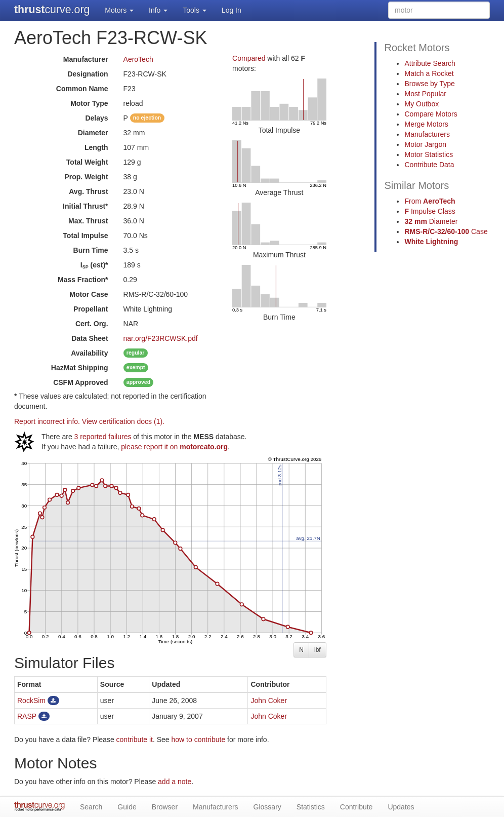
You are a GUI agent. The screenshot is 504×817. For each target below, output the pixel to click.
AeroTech (138, 59)
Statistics (311, 807)
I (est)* (94, 265)
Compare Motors (431, 114)
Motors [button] (119, 10)
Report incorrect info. (47, 421)
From (430, 201)
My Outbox (422, 104)
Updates (401, 807)
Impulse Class (430, 211)
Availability (89, 353)
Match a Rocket (429, 73)
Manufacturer (86, 59)
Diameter (93, 133)
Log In (232, 10)
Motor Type (89, 103)
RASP (27, 716)
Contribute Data (429, 165)
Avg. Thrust (88, 191)
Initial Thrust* (85, 206)
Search (91, 807)
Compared (249, 58)
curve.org (52, 10)
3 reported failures (103, 437)
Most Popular (425, 94)
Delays (96, 118)
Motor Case (89, 294)
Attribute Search (430, 63)
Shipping (80, 368)
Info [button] (158, 10)
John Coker (269, 701)
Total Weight (87, 162)
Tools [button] (195, 10)
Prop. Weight (86, 177)
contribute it (135, 740)
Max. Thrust (88, 221)
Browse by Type (429, 84)
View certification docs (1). (123, 421)
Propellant (91, 309)
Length (96, 147)
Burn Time (91, 250)
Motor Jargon (425, 144)
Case (446, 231)
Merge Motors (426, 124)
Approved (80, 382)
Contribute (356, 807)
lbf (318, 650)
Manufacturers (427, 134)
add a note (175, 782)
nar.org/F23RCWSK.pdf (161, 338)
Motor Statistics (429, 154)
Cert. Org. (92, 324)
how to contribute (199, 740)
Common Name (82, 89)
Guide (127, 807)
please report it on (174, 447)
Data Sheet (90, 338)
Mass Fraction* (83, 280)
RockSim (31, 701)
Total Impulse (85, 236)
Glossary (267, 807)
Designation (88, 74)
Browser (165, 807)
